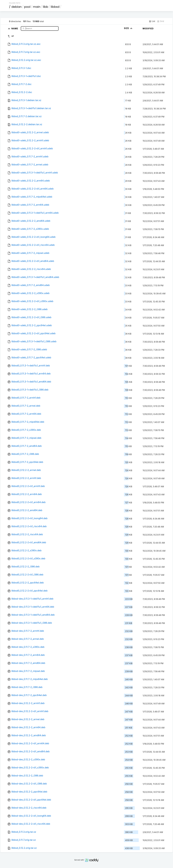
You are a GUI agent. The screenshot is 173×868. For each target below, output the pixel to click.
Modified (148, 28)
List (152, 21)
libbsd (55, 7)
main (37, 7)
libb (46, 7)
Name (15, 28)
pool (27, 7)
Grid (161, 21)
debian (17, 7)
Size (128, 28)
